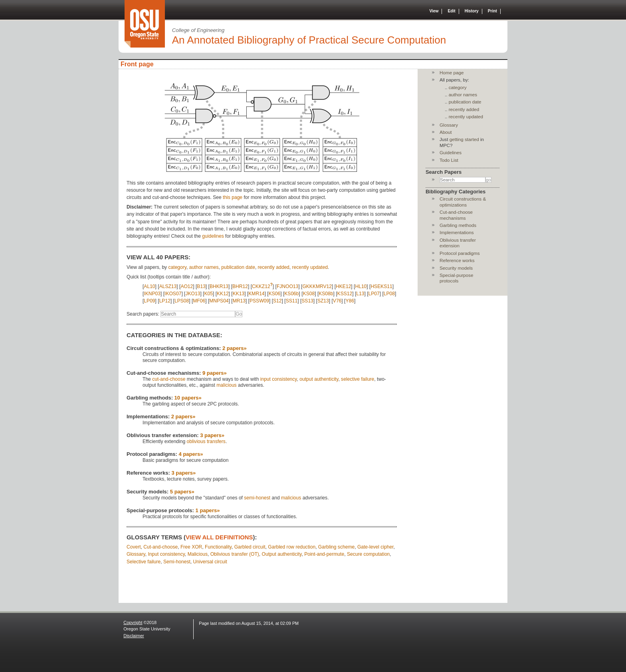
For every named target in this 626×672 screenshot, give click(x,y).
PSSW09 (259, 301)
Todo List (449, 160)
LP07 (374, 294)
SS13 (307, 301)
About (446, 132)
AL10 (149, 286)
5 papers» (182, 492)
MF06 (199, 301)
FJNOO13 (287, 286)
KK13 (239, 294)
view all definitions (219, 537)
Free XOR (191, 547)
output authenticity (319, 379)
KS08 (309, 294)
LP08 (389, 294)
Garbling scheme (336, 547)
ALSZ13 (168, 286)
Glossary (136, 554)
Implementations (457, 232)
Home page (452, 73)
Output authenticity (282, 554)
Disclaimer (134, 636)
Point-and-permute (324, 554)
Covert (134, 547)
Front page (137, 64)
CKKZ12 (261, 286)
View (434, 11)
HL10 (361, 286)
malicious (226, 385)
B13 (201, 286)
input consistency (279, 379)
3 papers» (212, 435)
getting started (464, 139)
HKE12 (343, 286)
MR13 (239, 301)
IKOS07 (173, 294)
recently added (274, 267)
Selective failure (144, 562)
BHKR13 (219, 286)
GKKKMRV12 (317, 286)
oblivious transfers (206, 441)
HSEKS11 (381, 286)
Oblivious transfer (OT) (235, 554)
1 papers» (208, 510)
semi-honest (257, 498)
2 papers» (235, 348)
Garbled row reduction (292, 547)
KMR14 (256, 294)
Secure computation (368, 554)
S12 (277, 301)
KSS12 (345, 294)
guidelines (213, 236)
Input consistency (166, 554)
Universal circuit (210, 562)
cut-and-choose (169, 379)
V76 (337, 301)
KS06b (291, 294)
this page (233, 197)
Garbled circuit (250, 547)
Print (492, 11)
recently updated (310, 267)
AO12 (187, 286)
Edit (451, 11)
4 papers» (191, 454)
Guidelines (451, 152)
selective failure (358, 379)
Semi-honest (177, 562)
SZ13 (323, 301)
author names (204, 267)
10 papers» (188, 398)
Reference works (457, 260)
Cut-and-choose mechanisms (456, 215)
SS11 (292, 301)
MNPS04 (219, 301)
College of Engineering (198, 30)
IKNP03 (152, 294)
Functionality (218, 547)
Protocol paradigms (460, 253)
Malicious (198, 554)
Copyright (133, 622)
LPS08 (182, 301)
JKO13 (193, 294)
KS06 (275, 294)
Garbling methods (458, 225)
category (177, 267)
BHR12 (240, 286)
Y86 (350, 301)
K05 (208, 294)
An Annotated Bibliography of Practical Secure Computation (309, 40)
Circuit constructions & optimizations (463, 202)
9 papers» (215, 373)
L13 (360, 294)
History (472, 11)
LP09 (149, 301)
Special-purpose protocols (456, 278)
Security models (456, 268)
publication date (238, 267)
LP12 (165, 301)
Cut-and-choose (160, 547)
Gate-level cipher (375, 547)
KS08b (326, 294)
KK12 (223, 294)
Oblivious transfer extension (458, 243)
